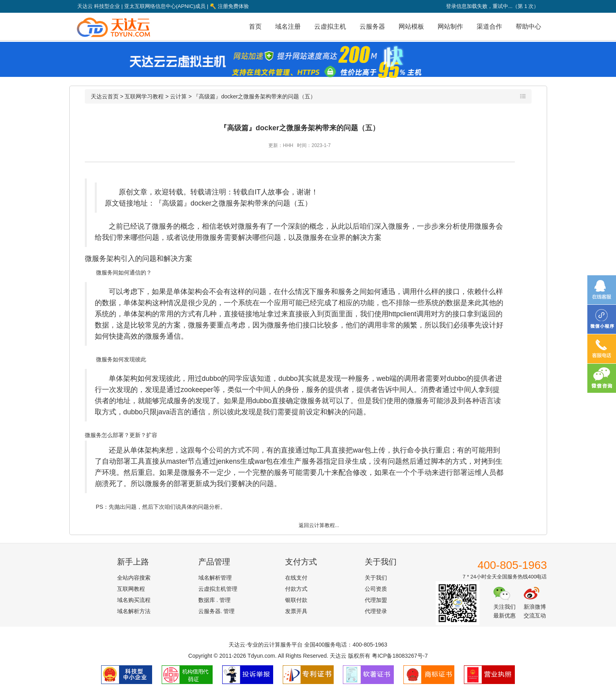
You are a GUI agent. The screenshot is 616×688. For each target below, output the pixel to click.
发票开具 (296, 611)
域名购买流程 (134, 600)
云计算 (178, 96)
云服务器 (372, 26)
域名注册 (288, 26)
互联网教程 (131, 589)
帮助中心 (528, 26)
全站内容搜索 (134, 578)
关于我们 (376, 578)
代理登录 (376, 611)
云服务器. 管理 (217, 611)
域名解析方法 (134, 611)
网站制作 (450, 26)
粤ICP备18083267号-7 (400, 656)
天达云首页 (105, 96)
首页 (255, 26)
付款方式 (296, 589)
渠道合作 (489, 26)
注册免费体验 (229, 6)
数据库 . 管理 (215, 600)
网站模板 (411, 26)
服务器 (313, 461)
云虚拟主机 (330, 26)
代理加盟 (376, 600)
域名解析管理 (215, 578)
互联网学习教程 (144, 96)
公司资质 (376, 589)
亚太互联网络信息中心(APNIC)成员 (165, 6)
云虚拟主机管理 (218, 589)
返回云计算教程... (319, 525)
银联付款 (296, 600)
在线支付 (296, 578)
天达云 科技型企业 (99, 6)
